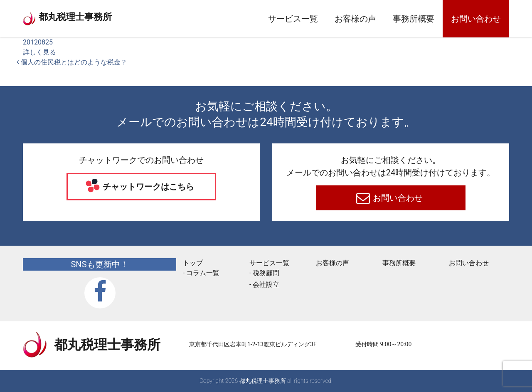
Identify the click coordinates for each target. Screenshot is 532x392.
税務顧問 (266, 273)
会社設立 (266, 285)
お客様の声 (355, 19)
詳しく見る (39, 52)
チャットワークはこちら (148, 187)
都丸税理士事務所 (99, 17)
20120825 (38, 42)
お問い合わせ (476, 19)
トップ (193, 263)
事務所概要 (414, 19)
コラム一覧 (203, 273)
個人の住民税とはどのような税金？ (72, 62)
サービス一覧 (293, 19)
